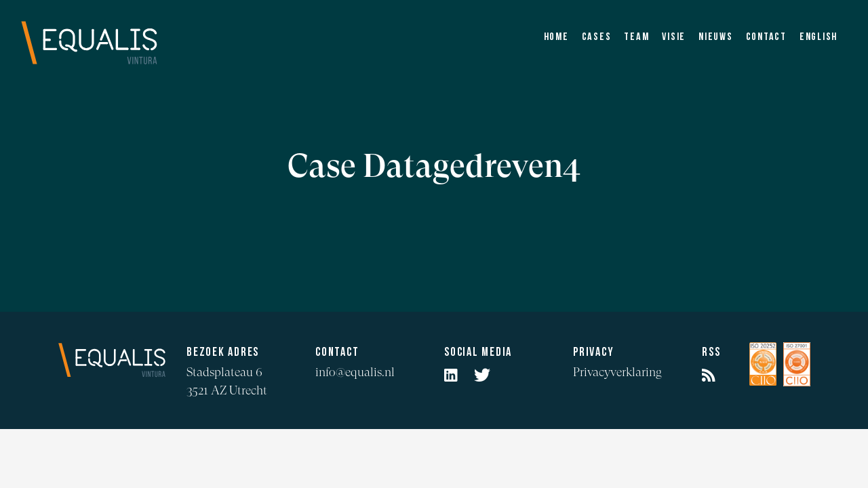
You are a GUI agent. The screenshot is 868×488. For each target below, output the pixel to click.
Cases (597, 37)
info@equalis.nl (355, 372)
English (818, 37)
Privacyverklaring (617, 372)
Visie (674, 37)
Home (556, 37)
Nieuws (716, 37)
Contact (766, 37)
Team (636, 37)
